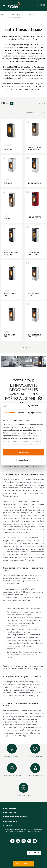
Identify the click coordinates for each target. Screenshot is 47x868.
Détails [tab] (21, 413)
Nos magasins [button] (10, 821)
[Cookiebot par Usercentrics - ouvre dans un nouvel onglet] (29, 406)
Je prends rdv (23, 864)
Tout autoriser (24, 452)
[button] (12, 104)
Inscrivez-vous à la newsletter (24, 848)
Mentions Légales (34, 832)
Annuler (42, 103)
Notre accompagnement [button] (15, 817)
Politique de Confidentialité (16, 832)
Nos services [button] (10, 812)
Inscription (34, 853)
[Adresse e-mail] (16, 853)
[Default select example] (35, 112)
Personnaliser (24, 460)
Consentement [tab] (9, 413)
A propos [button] (8, 826)
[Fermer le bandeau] (44, 406)
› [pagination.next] (33, 347)
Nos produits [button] (10, 808)
